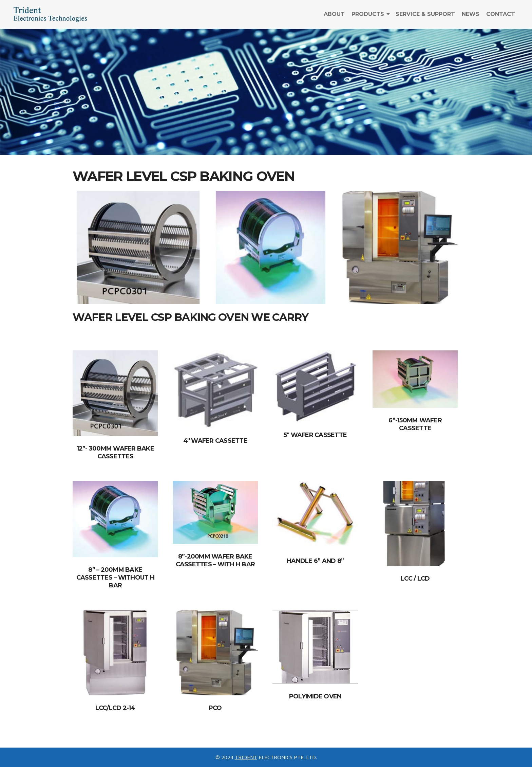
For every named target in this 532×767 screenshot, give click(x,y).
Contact (501, 18)
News (471, 18)
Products (368, 18)
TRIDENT (246, 757)
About (334, 18)
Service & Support (425, 18)
